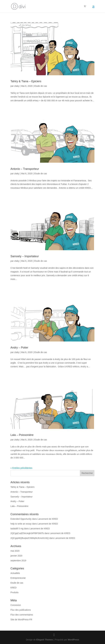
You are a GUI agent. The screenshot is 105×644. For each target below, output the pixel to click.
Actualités (15, 573)
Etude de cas (41, 86)
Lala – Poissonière (22, 435)
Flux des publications (21, 610)
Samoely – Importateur (25, 256)
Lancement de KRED (48, 519)
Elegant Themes (45, 640)
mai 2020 (15, 551)
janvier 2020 (16, 556)
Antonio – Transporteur (25, 169)
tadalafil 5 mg (17, 529)
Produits (15, 592)
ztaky (17, 86)
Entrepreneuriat (18, 578)
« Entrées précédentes (22, 468)
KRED (14, 588)
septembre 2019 (18, 561)
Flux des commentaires (22, 615)
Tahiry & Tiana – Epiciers (26, 81)
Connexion (16, 605)
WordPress (73, 640)
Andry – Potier (19, 348)
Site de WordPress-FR (21, 620)
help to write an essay (21, 524)
